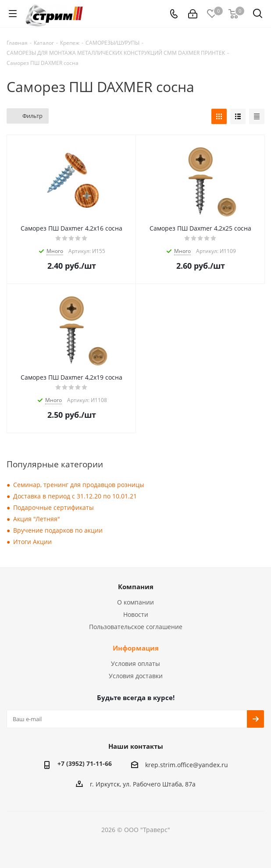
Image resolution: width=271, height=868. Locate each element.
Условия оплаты (135, 663)
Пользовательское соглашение (136, 627)
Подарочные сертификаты (53, 507)
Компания (136, 587)
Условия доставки (136, 676)
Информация (136, 648)
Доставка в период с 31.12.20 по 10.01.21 (75, 496)
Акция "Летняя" (37, 519)
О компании (135, 602)
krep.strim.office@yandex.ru (187, 765)
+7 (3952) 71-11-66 (85, 763)
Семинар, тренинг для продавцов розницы (79, 485)
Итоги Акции (32, 542)
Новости (136, 614)
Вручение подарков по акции (58, 530)
